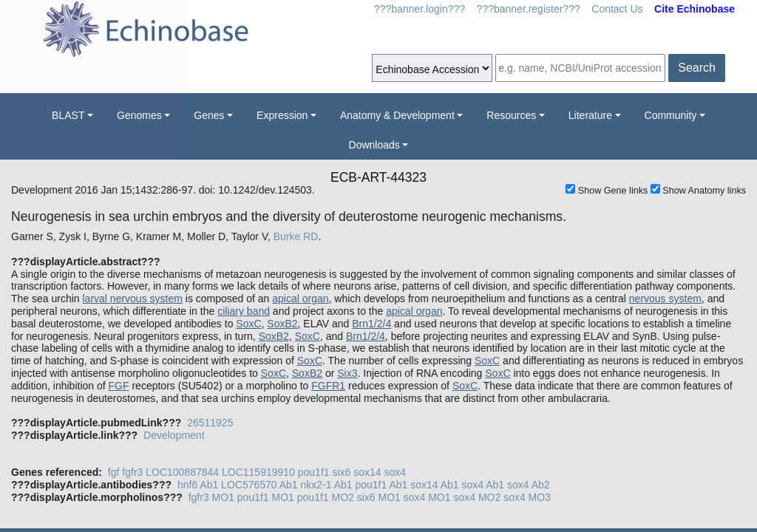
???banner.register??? (529, 9)
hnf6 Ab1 (198, 485)
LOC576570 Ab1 (259, 485)
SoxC (248, 324)
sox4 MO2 (477, 497)
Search (697, 68)
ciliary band (244, 311)
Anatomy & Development (397, 115)
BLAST (68, 115)
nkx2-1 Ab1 (327, 485)
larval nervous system (133, 299)
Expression (282, 115)
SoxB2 (282, 324)
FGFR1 (328, 386)
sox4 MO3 (527, 497)
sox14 (367, 472)
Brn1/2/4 (371, 324)
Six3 (347, 373)
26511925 (210, 423)
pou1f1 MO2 (326, 497)
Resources (511, 115)
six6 (341, 472)
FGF (119, 386)
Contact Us (617, 9)
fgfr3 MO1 (211, 497)
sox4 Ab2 (529, 485)
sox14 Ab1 (434, 485)
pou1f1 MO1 (266, 497)
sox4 (396, 472)
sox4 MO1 (427, 497)
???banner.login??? (420, 9)
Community (671, 115)
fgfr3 (132, 472)
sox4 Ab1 (483, 485)
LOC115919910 (258, 472)
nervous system (665, 299)
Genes (209, 115)
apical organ (300, 299)
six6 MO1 (379, 497)
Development (174, 435)
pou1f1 (314, 472)
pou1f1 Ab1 (381, 485)
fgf (114, 472)
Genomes (139, 115)
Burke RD (296, 236)
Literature (590, 115)
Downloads (374, 145)
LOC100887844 (182, 472)
